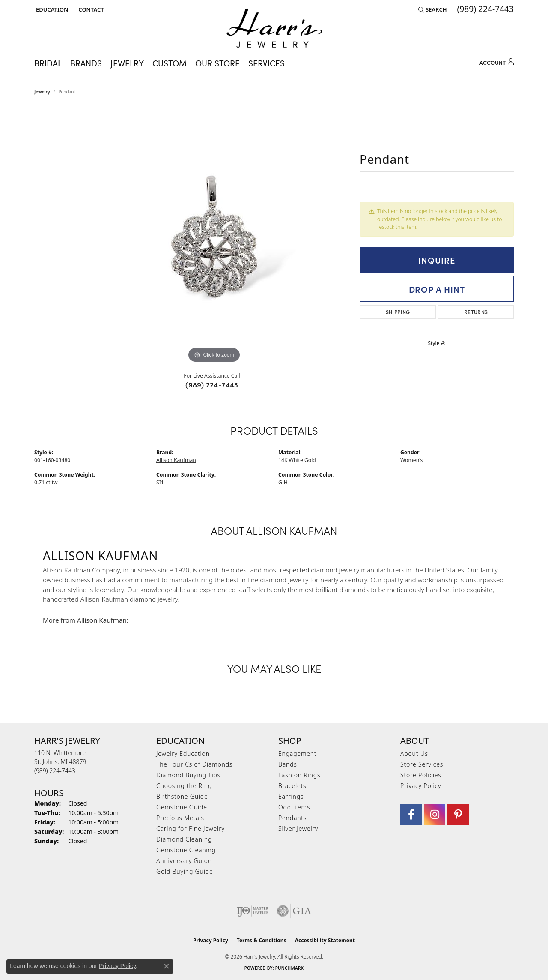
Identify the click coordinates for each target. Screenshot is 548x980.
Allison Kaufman (176, 460)
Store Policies (421, 775)
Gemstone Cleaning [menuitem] (186, 850)
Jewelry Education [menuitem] (183, 754)
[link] (90, 9)
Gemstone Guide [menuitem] (182, 807)
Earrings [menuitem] (291, 796)
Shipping (398, 312)
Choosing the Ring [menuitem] (184, 786)
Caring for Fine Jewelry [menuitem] (191, 829)
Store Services (422, 764)
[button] (51, 9)
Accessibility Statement (325, 940)
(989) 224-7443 (212, 384)
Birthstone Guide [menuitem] (182, 796)
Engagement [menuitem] (297, 754)
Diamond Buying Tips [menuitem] (188, 775)
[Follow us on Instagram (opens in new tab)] (435, 815)
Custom (170, 63)
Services (267, 63)
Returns (476, 312)
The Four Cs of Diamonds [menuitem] (194, 764)
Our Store (217, 63)
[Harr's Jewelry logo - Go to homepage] (274, 28)
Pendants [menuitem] (292, 818)
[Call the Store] (55, 771)
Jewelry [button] (127, 63)
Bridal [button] (48, 63)
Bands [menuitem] (288, 764)
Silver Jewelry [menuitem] (298, 829)
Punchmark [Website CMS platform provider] (290, 968)
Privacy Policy (421, 786)
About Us (414, 754)
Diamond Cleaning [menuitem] (184, 839)
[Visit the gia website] (294, 911)
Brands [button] (86, 63)
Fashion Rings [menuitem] (299, 775)
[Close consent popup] (167, 966)
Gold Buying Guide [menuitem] (185, 871)
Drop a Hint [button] (437, 289)
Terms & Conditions (262, 940)
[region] (214, 237)
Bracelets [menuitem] (292, 786)
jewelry (42, 92)
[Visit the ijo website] (253, 911)
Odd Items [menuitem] (294, 807)
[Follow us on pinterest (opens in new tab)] (458, 815)
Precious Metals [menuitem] (180, 818)
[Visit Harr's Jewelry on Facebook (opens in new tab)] (411, 815)
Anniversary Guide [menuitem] (184, 861)
